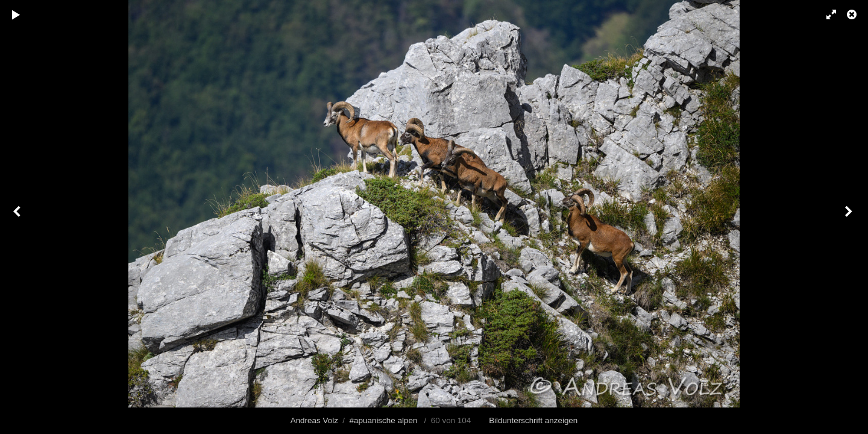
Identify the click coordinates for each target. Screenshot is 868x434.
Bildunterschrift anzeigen (533, 420)
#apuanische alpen (384, 420)
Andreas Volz (314, 420)
